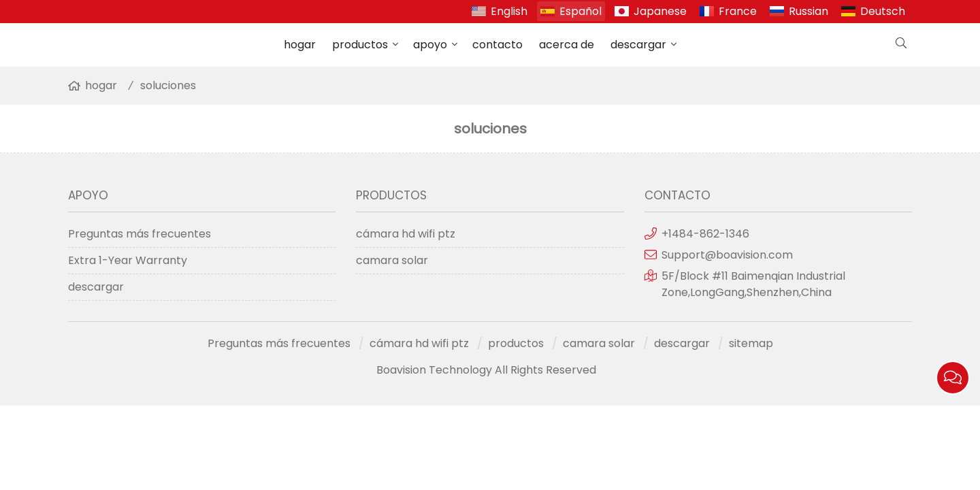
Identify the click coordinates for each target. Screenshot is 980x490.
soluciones (168, 85)
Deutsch (883, 11)
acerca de (567, 45)
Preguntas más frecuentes (140, 234)
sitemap (751, 343)
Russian (808, 11)
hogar (300, 45)
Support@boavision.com (727, 255)
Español (581, 11)
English (509, 11)
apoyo (430, 45)
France (738, 11)
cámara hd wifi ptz (406, 234)
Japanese (660, 11)
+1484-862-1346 (705, 234)
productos (360, 45)
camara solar (392, 260)
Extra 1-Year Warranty (128, 260)
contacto (497, 45)
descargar (638, 45)
